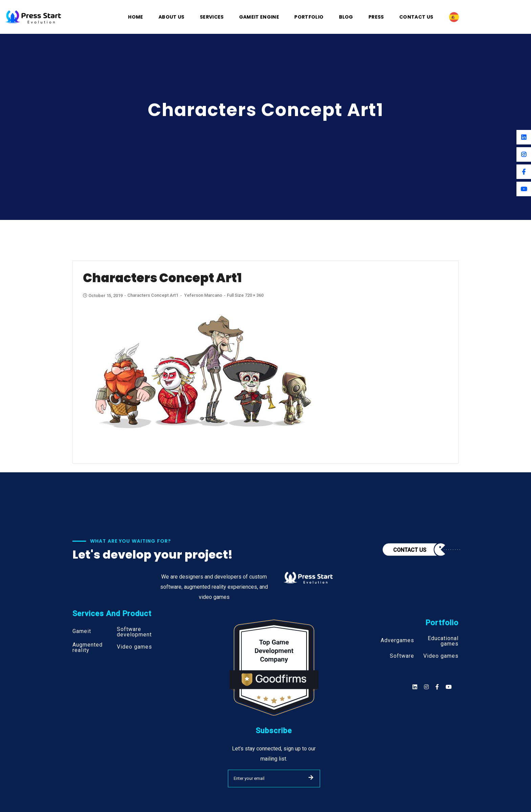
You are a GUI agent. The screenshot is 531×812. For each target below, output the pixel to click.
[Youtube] (524, 189)
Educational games (443, 641)
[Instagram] (524, 154)
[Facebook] (524, 172)
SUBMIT (311, 777)
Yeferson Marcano (203, 295)
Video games (134, 647)
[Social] (449, 687)
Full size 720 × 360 (245, 295)
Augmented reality (88, 648)
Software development (134, 632)
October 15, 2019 (103, 296)
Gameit (82, 631)
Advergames (397, 640)
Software (402, 656)
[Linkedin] (524, 137)
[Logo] (33, 16)
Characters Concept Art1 (153, 295)
